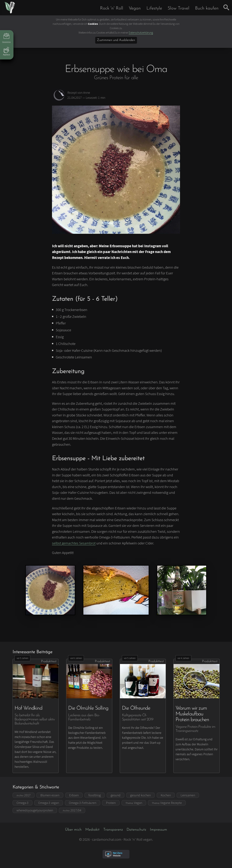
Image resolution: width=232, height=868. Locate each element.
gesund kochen (140, 795)
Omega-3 (23, 803)
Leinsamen (188, 795)
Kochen (166, 795)
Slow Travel (178, 8)
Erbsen (74, 795)
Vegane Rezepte (167, 803)
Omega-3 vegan (49, 803)
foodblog (95, 795)
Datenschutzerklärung (141, 33)
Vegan (135, 8)
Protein (111, 803)
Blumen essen (50, 795)
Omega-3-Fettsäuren (83, 803)
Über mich (73, 830)
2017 (24, 795)
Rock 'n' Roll (112, 8)
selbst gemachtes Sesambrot (74, 543)
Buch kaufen (207, 8)
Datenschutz (136, 830)
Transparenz (113, 830)
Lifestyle (154, 8)
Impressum (158, 830)
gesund (116, 795)
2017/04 (72, 810)
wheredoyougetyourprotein (35, 810)
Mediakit (92, 830)
